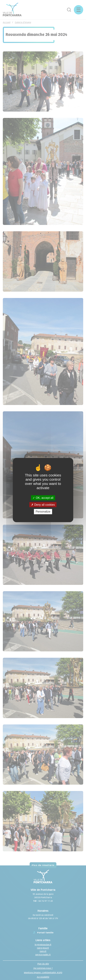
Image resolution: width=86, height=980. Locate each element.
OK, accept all (43, 498)
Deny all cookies (43, 505)
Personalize (43, 512)
